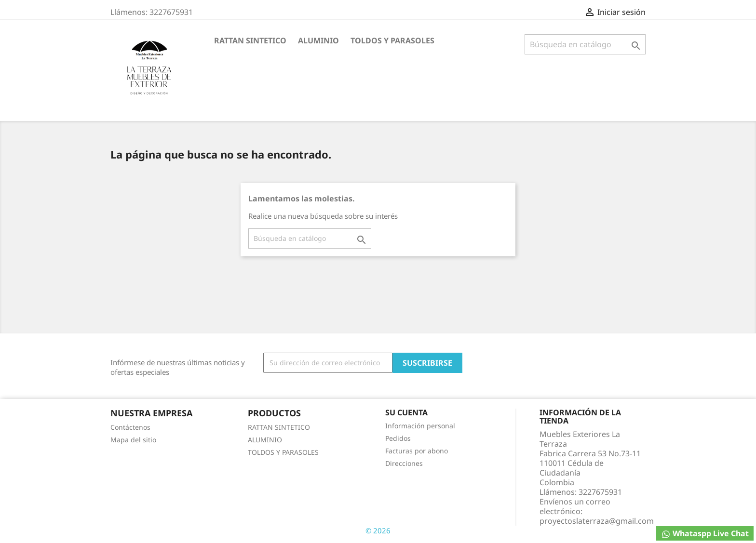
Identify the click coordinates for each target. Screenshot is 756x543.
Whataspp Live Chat (705, 534)
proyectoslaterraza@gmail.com (597, 521)
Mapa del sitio (133, 440)
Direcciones (404, 463)
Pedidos (398, 438)
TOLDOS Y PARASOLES (392, 40)
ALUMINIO (318, 40)
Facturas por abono (417, 451)
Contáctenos (130, 427)
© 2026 (378, 530)
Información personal (420, 426)
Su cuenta (406, 412)
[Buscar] (585, 44)
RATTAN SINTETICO (250, 40)
